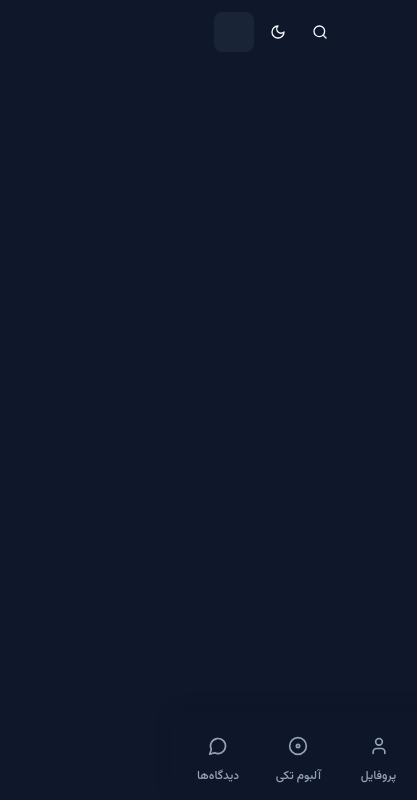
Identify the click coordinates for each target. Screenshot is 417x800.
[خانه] (369, 756)
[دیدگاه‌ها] (48, 756)
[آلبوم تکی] (128, 756)
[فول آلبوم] (289, 756)
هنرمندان (329, 91)
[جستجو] (150, 32)
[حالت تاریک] (108, 32)
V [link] (273, 91)
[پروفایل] (208, 756)
